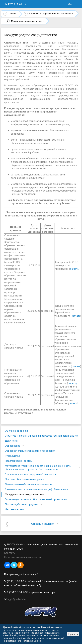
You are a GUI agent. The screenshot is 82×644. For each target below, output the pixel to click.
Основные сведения (45, 524)
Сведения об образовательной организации (51, 14)
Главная (13, 14)
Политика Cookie (31, 641)
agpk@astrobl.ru (17, 599)
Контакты (10, 553)
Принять (73, 634)
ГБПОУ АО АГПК (15, 4)
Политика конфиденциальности (22, 557)
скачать (74, 269)
